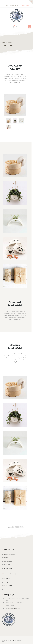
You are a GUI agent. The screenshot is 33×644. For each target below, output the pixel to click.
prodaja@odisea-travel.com (13, 609)
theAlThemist (12, 640)
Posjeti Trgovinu (8, 585)
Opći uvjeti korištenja (9, 554)
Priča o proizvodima (9, 582)
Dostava (6, 558)
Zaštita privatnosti (8, 568)
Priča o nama (7, 578)
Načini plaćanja (8, 561)
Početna (4, 43)
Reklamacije (7, 565)
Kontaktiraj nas (8, 589)
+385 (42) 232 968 (26, 5)
